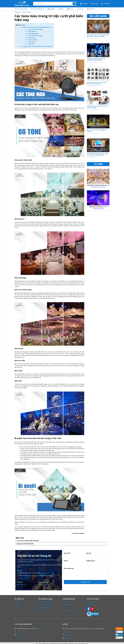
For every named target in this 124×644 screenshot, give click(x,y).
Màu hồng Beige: (33, 33)
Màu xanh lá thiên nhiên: (36, 29)
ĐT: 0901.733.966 (92, 602)
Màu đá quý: (32, 38)
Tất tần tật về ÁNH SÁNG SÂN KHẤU (28, 541)
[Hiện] (23, 25)
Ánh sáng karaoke (68, 610)
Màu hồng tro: (33, 31)
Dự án (62, 9)
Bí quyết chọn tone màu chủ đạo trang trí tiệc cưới (37, 46)
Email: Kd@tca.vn (92, 605)
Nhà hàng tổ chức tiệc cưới (98, 185)
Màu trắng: (32, 42)
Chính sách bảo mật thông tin (48, 602)
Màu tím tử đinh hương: (36, 36)
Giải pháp (52, 9)
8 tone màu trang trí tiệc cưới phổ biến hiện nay (37, 27)
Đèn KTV (65, 608)
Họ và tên (68, 553)
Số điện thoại (91, 561)
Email (66, 561)
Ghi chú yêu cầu (69, 568)
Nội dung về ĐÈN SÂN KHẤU (25, 544)
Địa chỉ (89, 553)
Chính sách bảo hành (45, 608)
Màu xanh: (31, 44)
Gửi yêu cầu (85, 582)
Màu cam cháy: (33, 40)
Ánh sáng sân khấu (22, 9)
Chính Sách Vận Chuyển (46, 605)
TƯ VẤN (98, 164)
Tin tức (71, 9)
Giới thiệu (91, 9)
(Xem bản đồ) (45, 573)
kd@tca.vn (23, 585)
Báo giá (17, 608)
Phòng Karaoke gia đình (98, 207)
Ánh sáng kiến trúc (38, 9)
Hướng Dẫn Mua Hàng (45, 610)
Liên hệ (81, 9)
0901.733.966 (46, 585)
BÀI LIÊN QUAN (98, 16)
